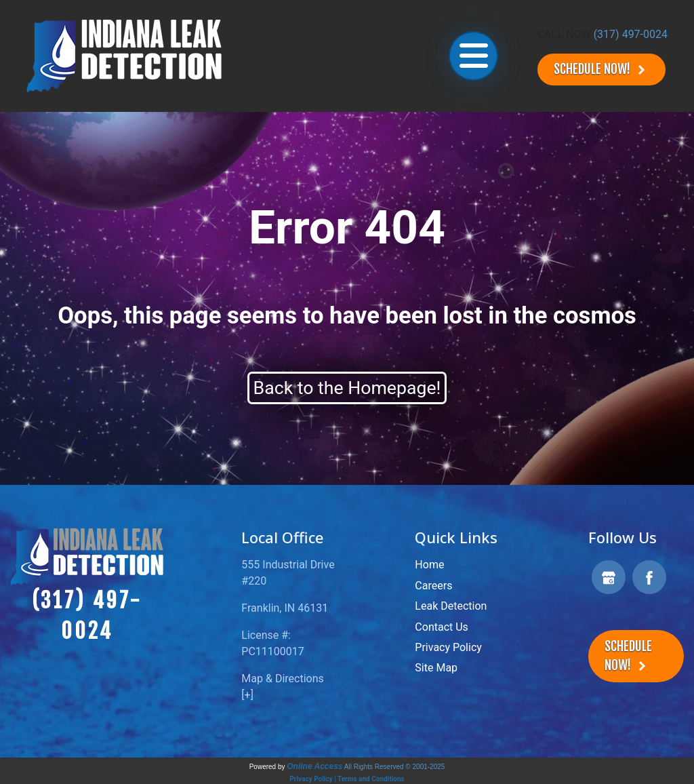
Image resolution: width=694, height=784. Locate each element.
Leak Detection (451, 606)
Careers (433, 586)
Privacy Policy (448, 647)
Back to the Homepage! (347, 388)
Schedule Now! (601, 70)
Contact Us (442, 627)
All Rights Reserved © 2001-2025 (395, 767)
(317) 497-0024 (631, 34)
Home (429, 565)
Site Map (436, 668)
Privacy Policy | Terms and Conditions (347, 779)
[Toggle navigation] (474, 56)
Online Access (314, 766)
